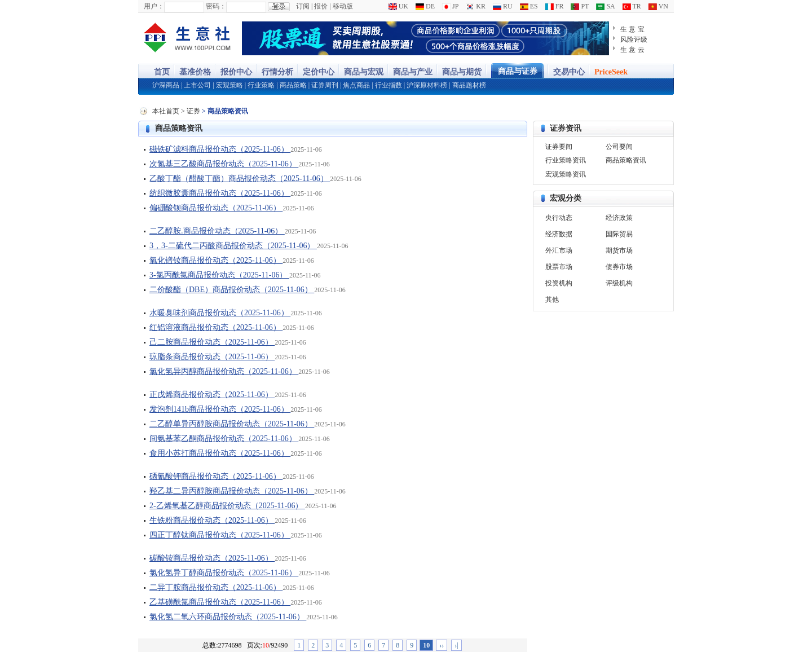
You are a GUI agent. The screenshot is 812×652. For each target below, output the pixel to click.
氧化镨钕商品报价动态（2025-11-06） (216, 260)
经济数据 (559, 234)
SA (605, 6)
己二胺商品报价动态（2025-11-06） (212, 342)
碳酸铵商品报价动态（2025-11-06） (212, 558)
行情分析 (277, 72)
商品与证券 (518, 71)
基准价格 (195, 72)
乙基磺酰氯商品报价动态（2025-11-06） (220, 602)
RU (503, 6)
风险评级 (634, 39)
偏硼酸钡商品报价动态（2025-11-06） (216, 208)
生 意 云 (632, 50)
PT (580, 6)
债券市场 (619, 267)
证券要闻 (559, 147)
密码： (216, 6)
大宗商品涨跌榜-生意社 (187, 38)
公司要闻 (619, 147)
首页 (162, 72)
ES (529, 6)
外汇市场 (559, 250)
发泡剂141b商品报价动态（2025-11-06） (220, 409)
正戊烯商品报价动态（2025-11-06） (212, 395)
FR (555, 6)
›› (442, 645)
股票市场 (559, 267)
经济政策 (619, 218)
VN (658, 6)
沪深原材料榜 (427, 85)
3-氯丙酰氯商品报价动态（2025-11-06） (219, 275)
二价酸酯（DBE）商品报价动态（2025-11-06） (232, 290)
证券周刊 (325, 85)
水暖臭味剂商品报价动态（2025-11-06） (220, 313)
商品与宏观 (364, 72)
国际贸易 (619, 234)
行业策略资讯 (566, 160)
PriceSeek (611, 72)
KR (476, 6)
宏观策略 (230, 85)
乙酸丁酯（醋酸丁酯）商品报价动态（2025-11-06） (240, 179)
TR (632, 6)
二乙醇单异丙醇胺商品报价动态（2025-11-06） (232, 424)
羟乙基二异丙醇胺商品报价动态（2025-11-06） (232, 491)
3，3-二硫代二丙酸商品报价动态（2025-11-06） (233, 246)
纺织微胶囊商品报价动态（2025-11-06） (220, 193)
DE (425, 6)
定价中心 (319, 72)
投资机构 (559, 283)
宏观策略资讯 (566, 174)
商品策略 (293, 85)
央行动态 (559, 218)
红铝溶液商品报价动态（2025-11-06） (216, 327)
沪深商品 (166, 85)
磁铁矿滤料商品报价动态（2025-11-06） (220, 149)
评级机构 (619, 283)
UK (398, 6)
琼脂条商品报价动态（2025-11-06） (212, 357)
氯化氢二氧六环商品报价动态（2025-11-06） (228, 617)
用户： (154, 6)
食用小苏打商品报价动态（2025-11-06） (220, 453)
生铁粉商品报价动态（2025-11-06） (212, 520)
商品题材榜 (469, 85)
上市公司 (197, 85)
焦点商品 (356, 85)
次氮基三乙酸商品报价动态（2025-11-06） (224, 164)
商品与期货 (462, 72)
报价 (321, 6)
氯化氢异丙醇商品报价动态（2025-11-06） (224, 371)
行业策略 (261, 85)
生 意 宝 (632, 29)
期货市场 (619, 250)
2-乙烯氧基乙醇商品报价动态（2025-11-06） (227, 506)
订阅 (303, 6)
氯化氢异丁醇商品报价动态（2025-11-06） (224, 573)
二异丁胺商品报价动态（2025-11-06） (216, 587)
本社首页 (166, 111)
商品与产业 (413, 72)
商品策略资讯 (179, 128)
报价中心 (236, 72)
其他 (552, 299)
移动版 (343, 6)
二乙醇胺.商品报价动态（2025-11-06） (217, 231)
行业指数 (389, 85)
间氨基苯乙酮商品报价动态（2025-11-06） (224, 439)
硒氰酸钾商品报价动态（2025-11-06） (216, 476)
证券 (193, 111)
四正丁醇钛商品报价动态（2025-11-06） (220, 535)
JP (450, 6)
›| (456, 645)
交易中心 (569, 72)
